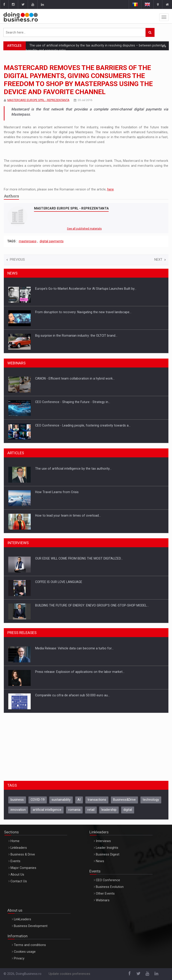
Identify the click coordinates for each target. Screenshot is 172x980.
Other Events (105, 894)
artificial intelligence (47, 810)
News (100, 861)
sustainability (61, 800)
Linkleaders (19, 848)
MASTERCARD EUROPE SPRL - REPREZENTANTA (38, 100)
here (111, 189)
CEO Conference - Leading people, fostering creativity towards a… (83, 425)
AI (79, 800)
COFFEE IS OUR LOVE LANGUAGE (59, 582)
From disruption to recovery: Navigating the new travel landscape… (83, 312)
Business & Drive (23, 854)
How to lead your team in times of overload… (68, 515)
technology (151, 800)
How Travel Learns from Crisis (57, 492)
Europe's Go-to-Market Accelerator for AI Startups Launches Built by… (86, 289)
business (17, 800)
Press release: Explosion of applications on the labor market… (80, 672)
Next (160, 260)
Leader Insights (107, 848)
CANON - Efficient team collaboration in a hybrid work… (75, 378)
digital (128, 810)
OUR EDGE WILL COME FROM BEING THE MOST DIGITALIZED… (79, 558)
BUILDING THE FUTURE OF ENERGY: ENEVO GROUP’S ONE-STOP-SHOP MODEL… (92, 605)
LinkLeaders (23, 919)
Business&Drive (124, 800)
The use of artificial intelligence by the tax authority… (73, 469)
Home (15, 841)
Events (15, 861)
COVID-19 (38, 800)
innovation (18, 810)
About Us (17, 875)
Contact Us (19, 881)
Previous (16, 260)
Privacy (19, 958)
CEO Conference (108, 880)
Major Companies (23, 868)
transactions (97, 800)
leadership (109, 810)
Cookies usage (25, 952)
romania (74, 810)
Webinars (103, 900)
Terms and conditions (30, 945)
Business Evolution (110, 887)
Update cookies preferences (69, 974)
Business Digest (108, 854)
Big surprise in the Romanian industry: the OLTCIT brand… (76, 336)
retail (91, 810)
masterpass (28, 241)
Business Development (31, 926)
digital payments (52, 241)
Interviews (103, 841)
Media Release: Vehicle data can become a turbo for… (74, 648)
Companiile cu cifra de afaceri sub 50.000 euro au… (72, 695)
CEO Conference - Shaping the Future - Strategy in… (73, 402)
